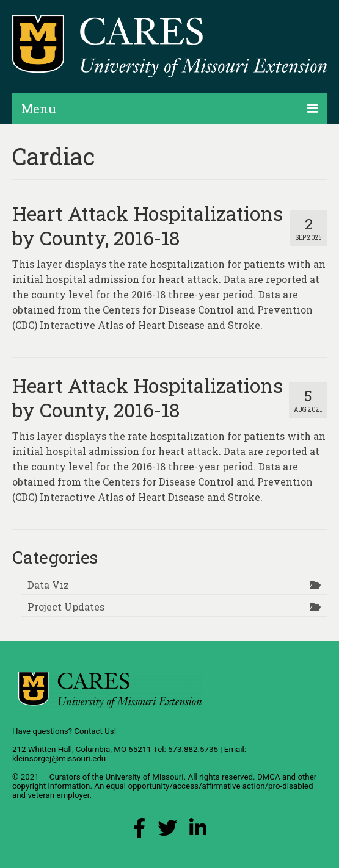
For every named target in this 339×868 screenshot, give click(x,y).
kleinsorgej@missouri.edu (59, 759)
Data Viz (48, 585)
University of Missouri (144, 777)
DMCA (269, 777)
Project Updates (66, 607)
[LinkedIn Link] (198, 831)
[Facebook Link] (139, 831)
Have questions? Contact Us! (64, 731)
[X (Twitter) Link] (167, 831)
